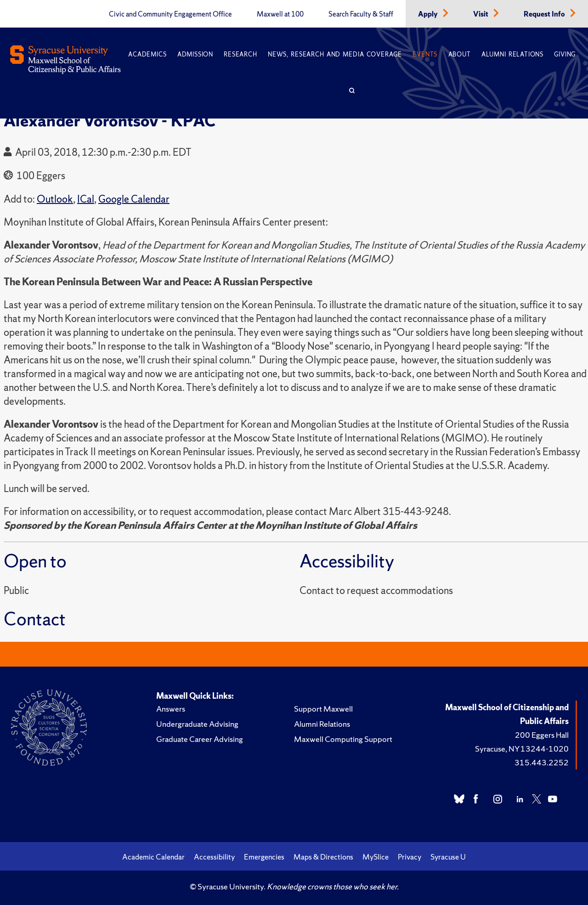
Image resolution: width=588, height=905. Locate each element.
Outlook (55, 199)
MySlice (376, 857)
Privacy (410, 857)
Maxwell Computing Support (343, 739)
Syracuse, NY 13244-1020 (522, 749)
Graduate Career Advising (200, 739)
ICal (86, 199)
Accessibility (214, 857)
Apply (429, 14)
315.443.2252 (542, 762)
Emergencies (264, 857)
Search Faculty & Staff (361, 14)
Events (425, 54)
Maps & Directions (323, 857)
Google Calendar (134, 199)
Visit (481, 14)
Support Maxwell (323, 709)
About (460, 54)
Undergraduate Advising (197, 724)
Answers (171, 709)
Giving (565, 54)
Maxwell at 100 (280, 14)
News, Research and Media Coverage (335, 54)
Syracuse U (448, 857)
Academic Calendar (153, 857)
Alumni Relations (512, 54)
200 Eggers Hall (542, 735)
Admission (195, 54)
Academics (147, 54)
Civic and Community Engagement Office (170, 14)
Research (240, 54)
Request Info (545, 14)
